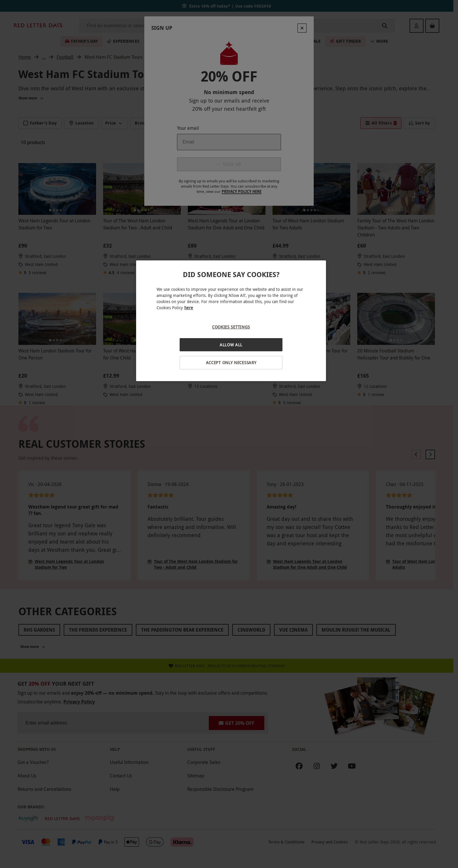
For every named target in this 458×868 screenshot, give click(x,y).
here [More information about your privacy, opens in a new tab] (189, 308)
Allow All (231, 345)
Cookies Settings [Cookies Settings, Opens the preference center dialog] (231, 327)
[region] (231, 321)
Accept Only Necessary (231, 363)
